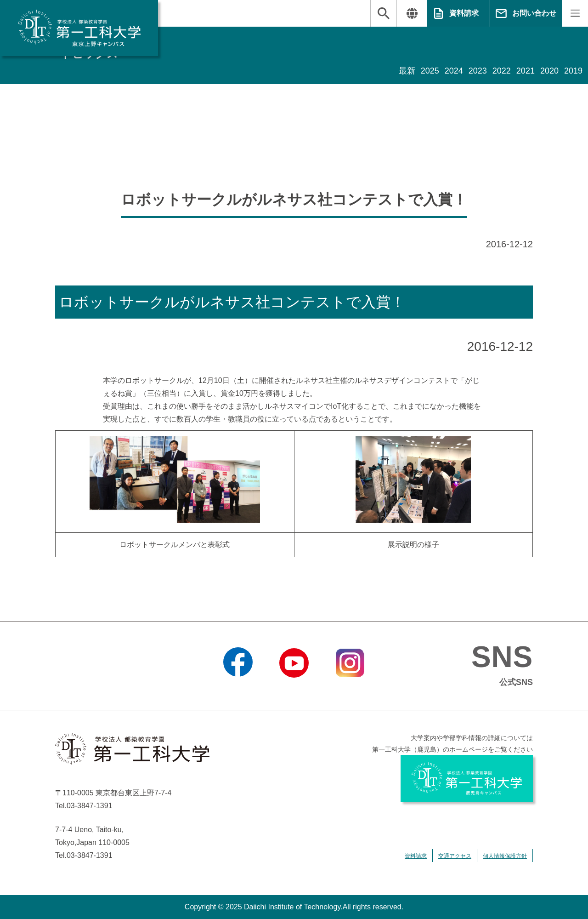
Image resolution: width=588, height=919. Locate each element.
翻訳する (412, 13)
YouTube (294, 689)
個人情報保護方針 (505, 856)
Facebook (238, 689)
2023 (478, 71)
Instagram (350, 689)
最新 (407, 71)
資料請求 (464, 13)
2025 (430, 71)
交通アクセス (455, 856)
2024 (454, 71)
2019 (573, 71)
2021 (526, 71)
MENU (575, 13)
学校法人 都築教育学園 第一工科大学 (79, 28)
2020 (549, 71)
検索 (384, 13)
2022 (502, 71)
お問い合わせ (534, 13)
